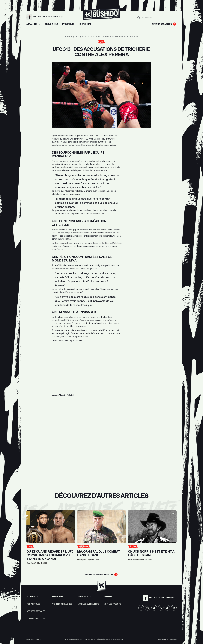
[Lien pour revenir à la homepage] (101, 17)
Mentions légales (34, 640)
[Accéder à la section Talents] (85, 24)
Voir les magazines (62, 604)
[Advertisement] (87, 365)
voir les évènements (89, 604)
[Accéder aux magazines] (52, 24)
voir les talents (112, 604)
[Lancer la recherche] (139, 17)
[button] (34, 24)
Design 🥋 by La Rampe (167, 640)
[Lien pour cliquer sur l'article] (51, 537)
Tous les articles (36, 618)
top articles (33, 604)
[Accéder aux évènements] (68, 24)
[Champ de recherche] (158, 17)
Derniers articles (36, 611)
